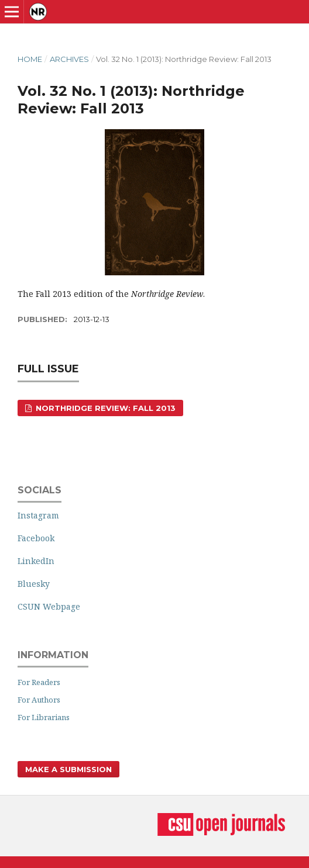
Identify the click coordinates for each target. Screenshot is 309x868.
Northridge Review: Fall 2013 (104, 408)
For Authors (39, 700)
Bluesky (34, 584)
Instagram (38, 515)
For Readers (39, 682)
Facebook (36, 538)
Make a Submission (68, 769)
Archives (69, 59)
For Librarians (44, 717)
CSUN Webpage (49, 606)
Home (30, 59)
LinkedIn (36, 561)
